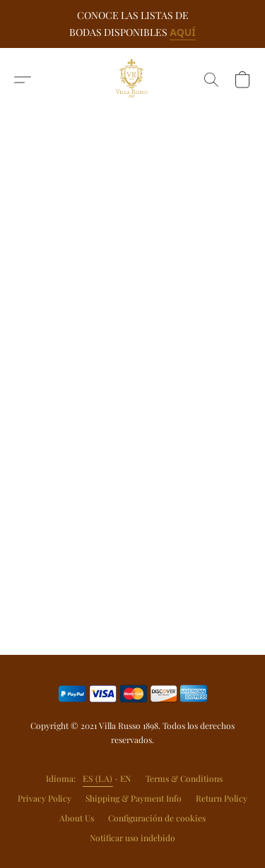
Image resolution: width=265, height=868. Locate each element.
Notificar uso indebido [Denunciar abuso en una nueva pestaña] (132, 838)
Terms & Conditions (184, 778)
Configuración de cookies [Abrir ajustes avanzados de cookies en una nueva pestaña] (157, 818)
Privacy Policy (45, 798)
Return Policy (222, 798)
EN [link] (126, 778)
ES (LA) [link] (98, 778)
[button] (133, 80)
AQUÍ (183, 32)
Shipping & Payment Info (134, 798)
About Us (77, 818)
